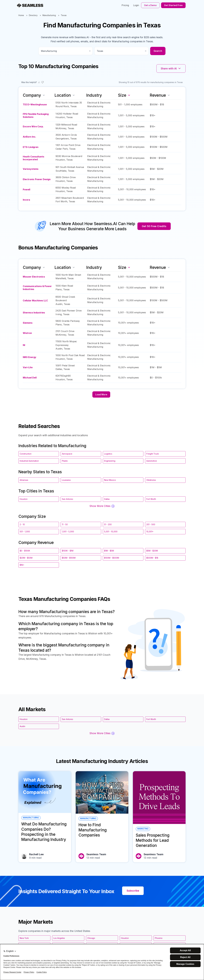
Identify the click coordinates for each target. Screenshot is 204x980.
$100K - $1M (68, 551)
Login (136, 5)
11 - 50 (65, 524)
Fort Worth (61, 201)
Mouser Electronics (34, 277)
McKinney (61, 128)
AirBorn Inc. (29, 137)
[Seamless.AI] (30, 5)
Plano (59, 289)
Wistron (27, 333)
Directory (33, 15)
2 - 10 (22, 524)
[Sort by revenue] (169, 95)
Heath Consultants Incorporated (34, 158)
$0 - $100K (25, 551)
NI (24, 345)
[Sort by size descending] (129, 95)
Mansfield (61, 278)
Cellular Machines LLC (35, 301)
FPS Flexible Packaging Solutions (36, 115)
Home (21, 15)
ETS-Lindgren (31, 147)
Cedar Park (62, 149)
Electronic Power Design (37, 179)
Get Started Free (173, 5)
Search (158, 51)
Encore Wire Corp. (33, 126)
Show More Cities (102, 506)
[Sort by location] (74, 95)
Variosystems (31, 169)
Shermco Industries (34, 313)
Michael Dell (30, 378)
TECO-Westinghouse (35, 104)
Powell (26, 189)
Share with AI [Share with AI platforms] (171, 68)
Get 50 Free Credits (154, 226)
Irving (59, 314)
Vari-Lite (28, 367)
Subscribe (133, 891)
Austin (59, 304)
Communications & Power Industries (37, 288)
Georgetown (62, 139)
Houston (60, 117)
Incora (26, 200)
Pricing (125, 5)
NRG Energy (30, 357)
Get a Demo (150, 5)
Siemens (28, 323)
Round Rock (62, 106)
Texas (64, 15)
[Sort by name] (44, 95)
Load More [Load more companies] (101, 394)
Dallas (59, 369)
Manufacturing (49, 15)
